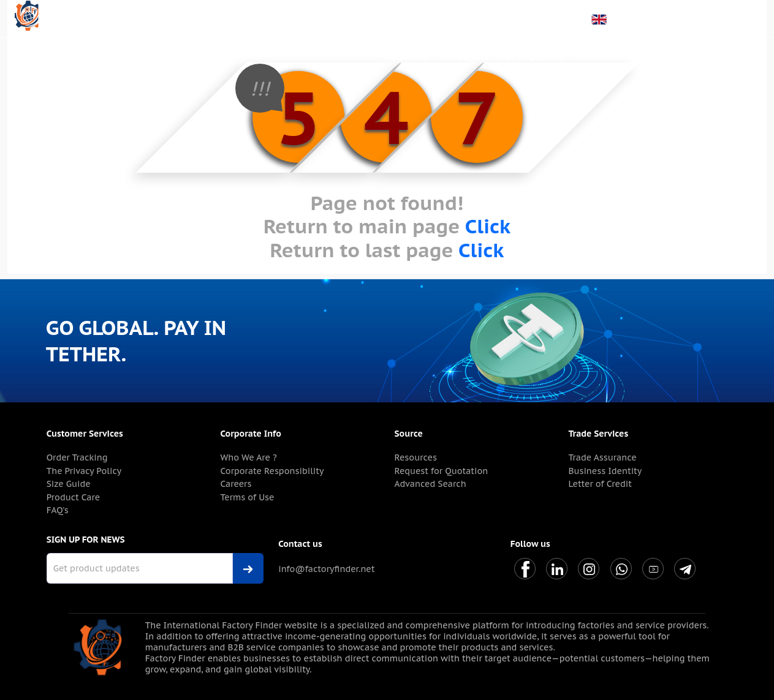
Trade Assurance (602, 457)
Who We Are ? (249, 457)
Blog (662, 56)
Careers (236, 484)
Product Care (74, 497)
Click (488, 226)
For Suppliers (532, 56)
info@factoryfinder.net (326, 569)
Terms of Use (248, 497)
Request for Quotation (442, 471)
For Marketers (607, 56)
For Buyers (464, 56)
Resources (416, 457)
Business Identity (605, 471)
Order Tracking (77, 457)
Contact (736, 56)
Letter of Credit (600, 484)
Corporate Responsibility (272, 471)
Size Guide (69, 484)
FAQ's (58, 510)
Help (695, 56)
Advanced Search (431, 484)
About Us (406, 56)
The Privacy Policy (84, 471)
